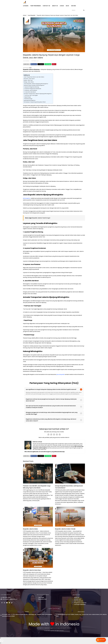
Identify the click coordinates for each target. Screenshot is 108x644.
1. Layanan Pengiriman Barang (31, 87)
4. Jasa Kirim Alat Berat (30, 92)
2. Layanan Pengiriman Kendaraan (32, 89)
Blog (67, 6)
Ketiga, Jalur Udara (29, 82)
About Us (55, 6)
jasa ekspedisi (61, 374)
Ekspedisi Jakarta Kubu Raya (32, 570)
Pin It (54, 64)
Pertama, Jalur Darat (29, 79)
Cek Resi (73, 6)
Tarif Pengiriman (36, 6)
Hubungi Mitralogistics (30, 100)
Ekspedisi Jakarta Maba (30, 529)
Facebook (34, 64)
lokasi (62, 6)
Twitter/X (41, 64)
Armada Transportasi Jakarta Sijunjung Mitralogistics (38, 94)
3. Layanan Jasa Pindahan (30, 90)
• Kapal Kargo (27, 97)
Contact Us (46, 6)
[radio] (48, 435)
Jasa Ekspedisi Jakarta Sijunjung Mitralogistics (36, 84)
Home (24, 15)
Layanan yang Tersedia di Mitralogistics (34, 85)
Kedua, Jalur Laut (28, 80)
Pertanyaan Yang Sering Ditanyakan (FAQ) (35, 102)
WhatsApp (48, 64)
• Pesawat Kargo (28, 99)
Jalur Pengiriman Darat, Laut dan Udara (34, 77)
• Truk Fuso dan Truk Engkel (31, 95)
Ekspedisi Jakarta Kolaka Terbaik (65, 529)
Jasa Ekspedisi (31, 15)
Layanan (26, 6)
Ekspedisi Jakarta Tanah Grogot (41, 218)
